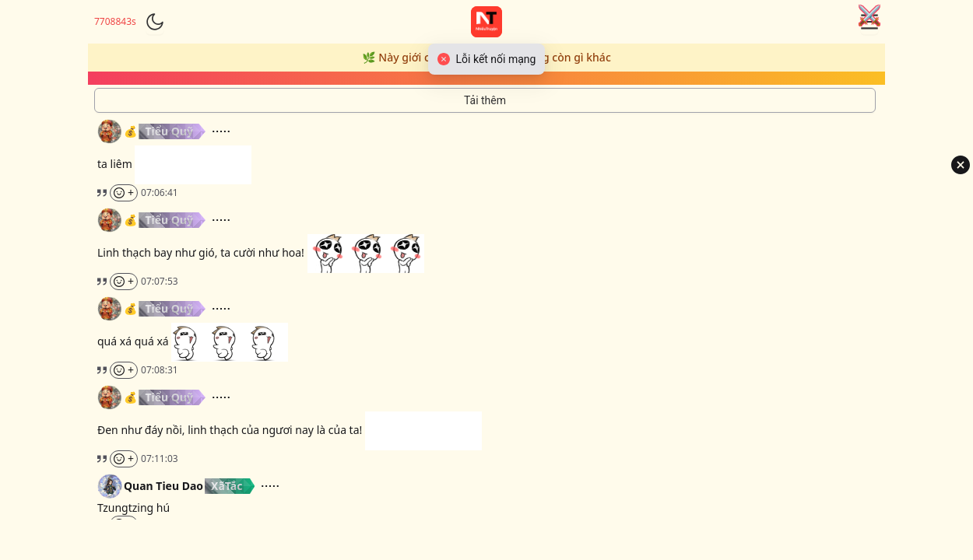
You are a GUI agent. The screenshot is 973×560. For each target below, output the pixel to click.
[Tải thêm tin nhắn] (485, 100)
